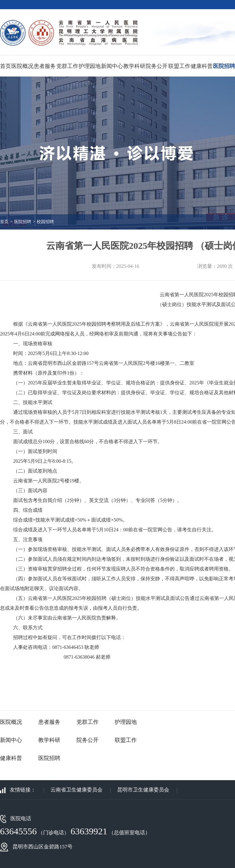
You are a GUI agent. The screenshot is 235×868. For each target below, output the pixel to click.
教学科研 (134, 66)
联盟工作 (179, 66)
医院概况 (22, 66)
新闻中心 (112, 66)
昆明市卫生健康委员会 (144, 790)
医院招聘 (224, 66)
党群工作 (67, 66)
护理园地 (90, 66)
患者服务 (45, 66)
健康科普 (202, 66)
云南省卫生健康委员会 (76, 790)
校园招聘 (45, 222)
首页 (6, 66)
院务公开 (157, 66)
